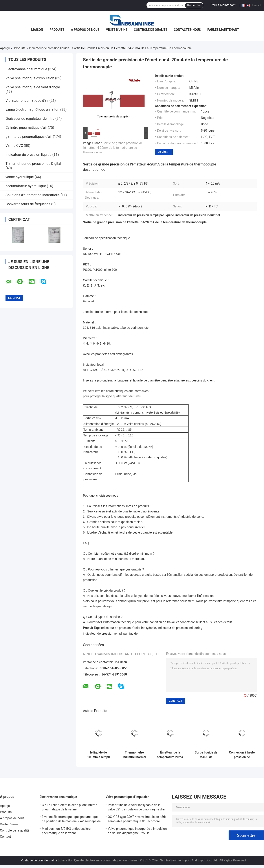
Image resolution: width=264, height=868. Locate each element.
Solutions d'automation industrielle (33, 195)
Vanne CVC (14, 146)
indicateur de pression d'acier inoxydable (128, 628)
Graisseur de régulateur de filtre (30, 119)
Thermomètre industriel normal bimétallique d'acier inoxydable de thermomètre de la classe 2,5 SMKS (134, 755)
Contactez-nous (187, 30)
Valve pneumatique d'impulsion (30, 78)
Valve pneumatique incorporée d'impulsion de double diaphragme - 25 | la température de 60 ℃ (137, 832)
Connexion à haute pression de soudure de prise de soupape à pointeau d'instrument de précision (242, 755)
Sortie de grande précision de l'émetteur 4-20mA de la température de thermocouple (113, 148)
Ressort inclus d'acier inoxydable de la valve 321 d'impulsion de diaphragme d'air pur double (137, 808)
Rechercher (194, 5)
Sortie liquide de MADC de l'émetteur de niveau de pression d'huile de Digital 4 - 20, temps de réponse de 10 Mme (206, 755)
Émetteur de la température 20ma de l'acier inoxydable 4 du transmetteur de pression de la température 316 (170, 755)
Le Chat (163, 152)
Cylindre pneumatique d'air (26, 128)
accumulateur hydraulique (26, 186)
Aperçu (5, 48)
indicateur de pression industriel (179, 628)
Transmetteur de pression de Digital (33, 164)
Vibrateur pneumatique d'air (27, 101)
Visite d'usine (117, 30)
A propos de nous (85, 30)
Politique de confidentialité (39, 860)
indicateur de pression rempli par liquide (110, 634)
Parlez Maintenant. (224, 5)
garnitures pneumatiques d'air (29, 137)
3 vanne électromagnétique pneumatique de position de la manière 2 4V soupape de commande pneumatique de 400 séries (71, 820)
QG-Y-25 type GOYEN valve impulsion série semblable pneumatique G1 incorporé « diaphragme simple (137, 820)
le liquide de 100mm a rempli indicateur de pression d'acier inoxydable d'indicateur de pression (98, 755)
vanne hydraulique (20, 177)
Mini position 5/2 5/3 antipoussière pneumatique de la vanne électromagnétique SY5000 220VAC (67, 832)
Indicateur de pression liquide (49, 48)
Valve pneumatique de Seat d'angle (33, 87)
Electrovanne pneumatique (26, 69)
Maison (37, 30)
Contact (5, 837)
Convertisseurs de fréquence (28, 204)
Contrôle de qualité (151, 30)
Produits (57, 30)
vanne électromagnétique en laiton (32, 110)
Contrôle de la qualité (15, 830)
